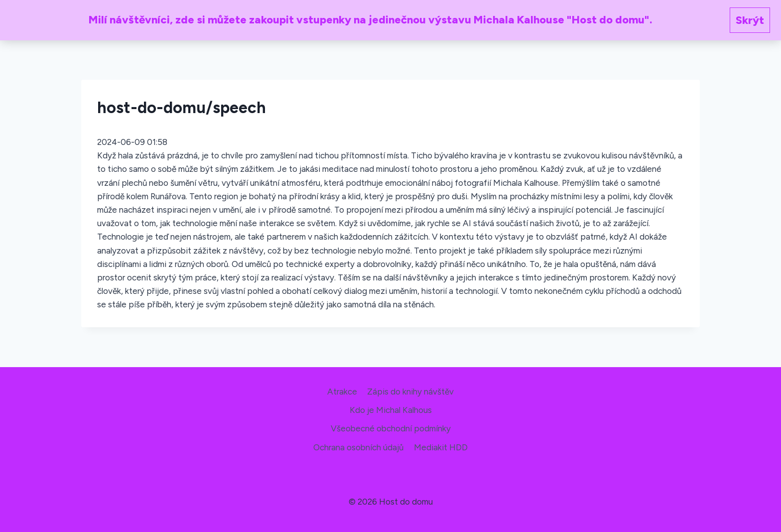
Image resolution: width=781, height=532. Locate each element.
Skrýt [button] (750, 20)
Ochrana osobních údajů (358, 447)
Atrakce (342, 392)
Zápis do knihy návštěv (410, 392)
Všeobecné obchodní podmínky (391, 428)
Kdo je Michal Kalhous (391, 410)
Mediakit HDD (441, 447)
